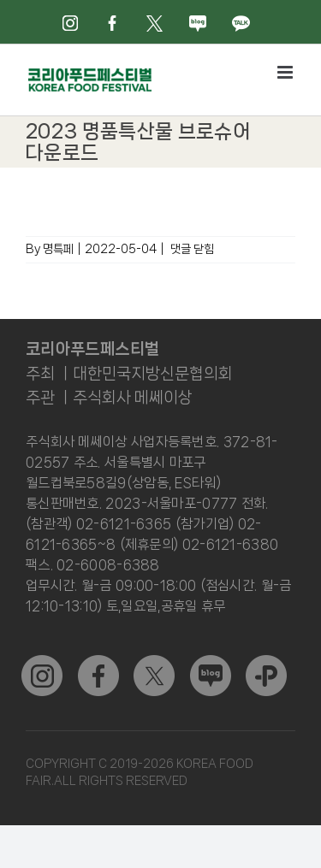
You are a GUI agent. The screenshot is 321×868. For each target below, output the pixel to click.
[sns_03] (42, 662)
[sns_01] (98, 662)
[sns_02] (154, 662)
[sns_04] (211, 662)
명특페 (58, 249)
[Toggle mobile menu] (286, 72)
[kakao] (266, 662)
